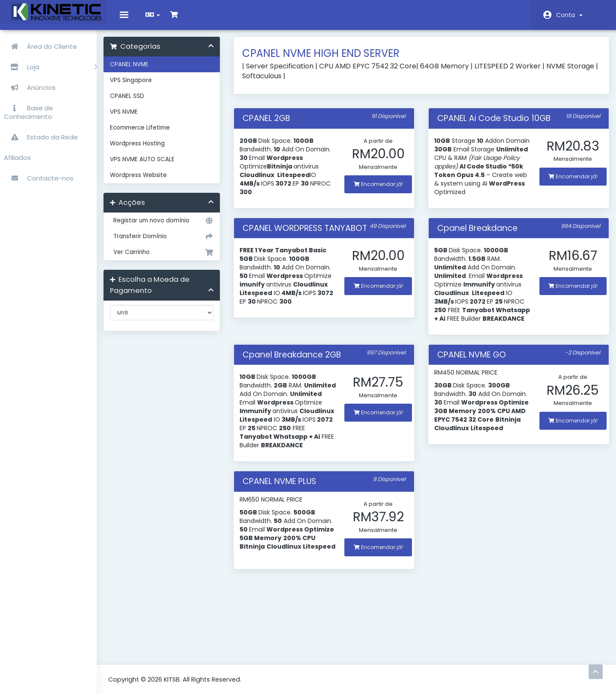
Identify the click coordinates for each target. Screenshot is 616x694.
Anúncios (30, 85)
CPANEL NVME (146, 71)
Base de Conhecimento (29, 110)
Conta (569, 15)
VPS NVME (141, 118)
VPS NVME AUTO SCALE (159, 166)
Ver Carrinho (175, 259)
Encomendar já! (382, 190)
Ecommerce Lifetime (157, 134)
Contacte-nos (39, 176)
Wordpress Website (155, 182)
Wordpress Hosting (154, 150)
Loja (51, 65)
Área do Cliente (41, 44)
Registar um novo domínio (175, 227)
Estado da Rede (41, 135)
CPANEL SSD (144, 102)
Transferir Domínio (175, 243)
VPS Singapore (148, 87)
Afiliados (18, 155)
